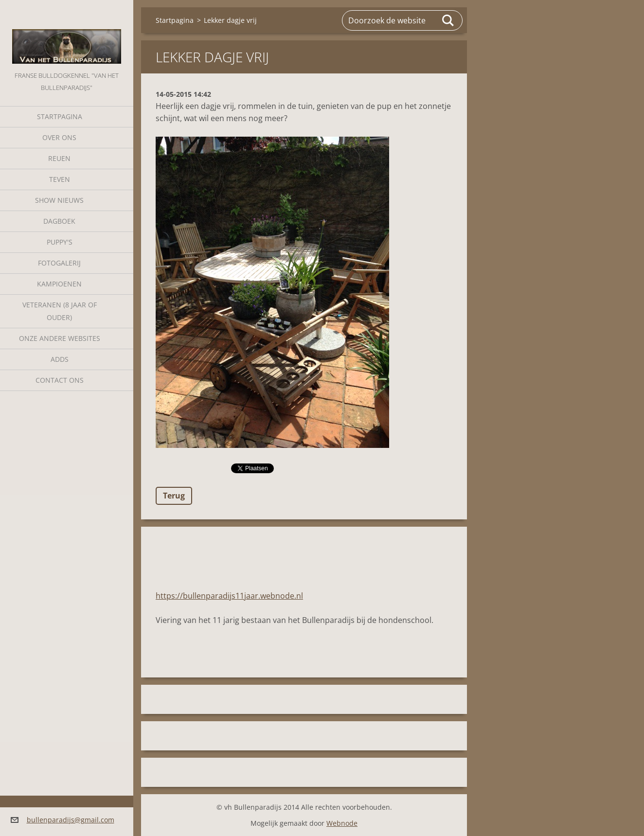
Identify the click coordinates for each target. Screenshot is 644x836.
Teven (60, 179)
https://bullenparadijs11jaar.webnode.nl (229, 596)
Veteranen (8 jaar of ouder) (60, 311)
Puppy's (60, 242)
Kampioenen (59, 284)
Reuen (59, 158)
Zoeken (448, 20)
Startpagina (60, 116)
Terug (174, 496)
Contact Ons (60, 380)
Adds (60, 359)
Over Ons (59, 137)
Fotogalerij (59, 263)
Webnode (342, 823)
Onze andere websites (60, 338)
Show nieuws (59, 200)
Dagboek (59, 221)
